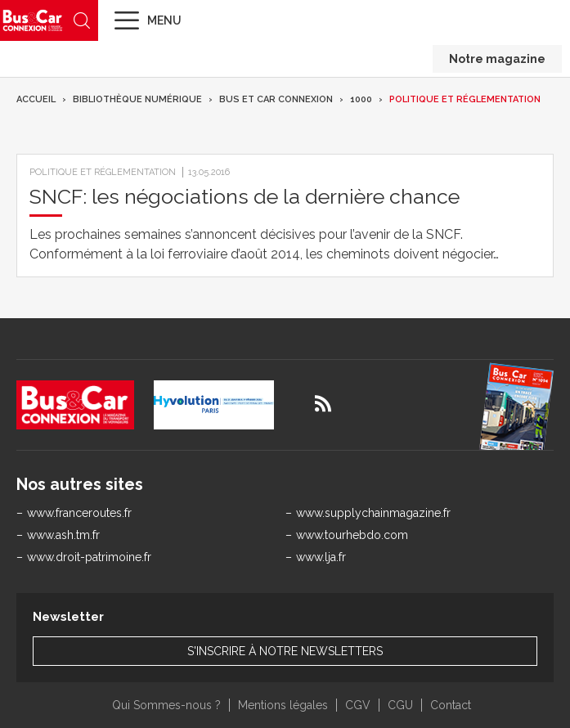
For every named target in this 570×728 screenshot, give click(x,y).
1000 (361, 99)
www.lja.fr (321, 557)
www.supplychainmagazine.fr (373, 513)
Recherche (82, 20)
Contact (451, 705)
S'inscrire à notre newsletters (285, 651)
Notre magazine (497, 59)
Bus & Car (33, 20)
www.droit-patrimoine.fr (89, 557)
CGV (358, 705)
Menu (164, 20)
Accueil (36, 99)
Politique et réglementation (465, 99)
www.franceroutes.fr (79, 513)
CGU (400, 705)
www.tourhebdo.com (352, 535)
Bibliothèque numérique (137, 99)
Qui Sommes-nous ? (166, 705)
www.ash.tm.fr (63, 535)
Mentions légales (283, 705)
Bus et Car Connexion (276, 99)
